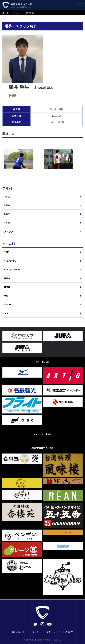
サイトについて (66, 632)
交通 (49, 632)
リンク (35, 632)
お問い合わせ (18, 632)
